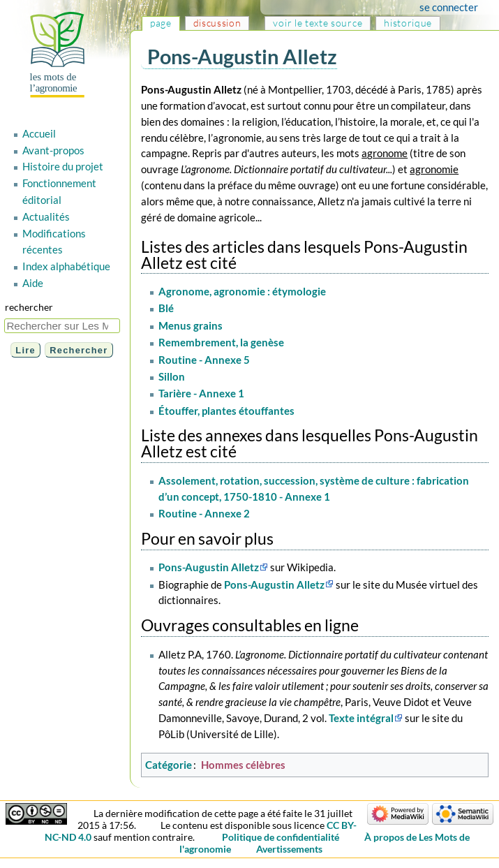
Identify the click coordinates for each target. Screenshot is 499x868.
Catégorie (169, 765)
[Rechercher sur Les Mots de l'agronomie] (62, 326)
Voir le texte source (318, 23)
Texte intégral (361, 718)
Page (161, 23)
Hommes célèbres (243, 765)
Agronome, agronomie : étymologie (242, 291)
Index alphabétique (66, 266)
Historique (408, 23)
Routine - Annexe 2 (204, 513)
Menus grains (191, 325)
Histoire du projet (63, 166)
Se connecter (449, 7)
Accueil (39, 133)
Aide (33, 283)
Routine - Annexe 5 (204, 360)
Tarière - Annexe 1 (201, 393)
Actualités (46, 216)
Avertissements (289, 849)
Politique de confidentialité (281, 837)
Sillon (172, 376)
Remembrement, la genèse (221, 342)
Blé (166, 308)
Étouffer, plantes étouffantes (226, 411)
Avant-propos (53, 150)
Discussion (217, 23)
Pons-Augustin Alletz (209, 567)
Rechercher (29, 307)
